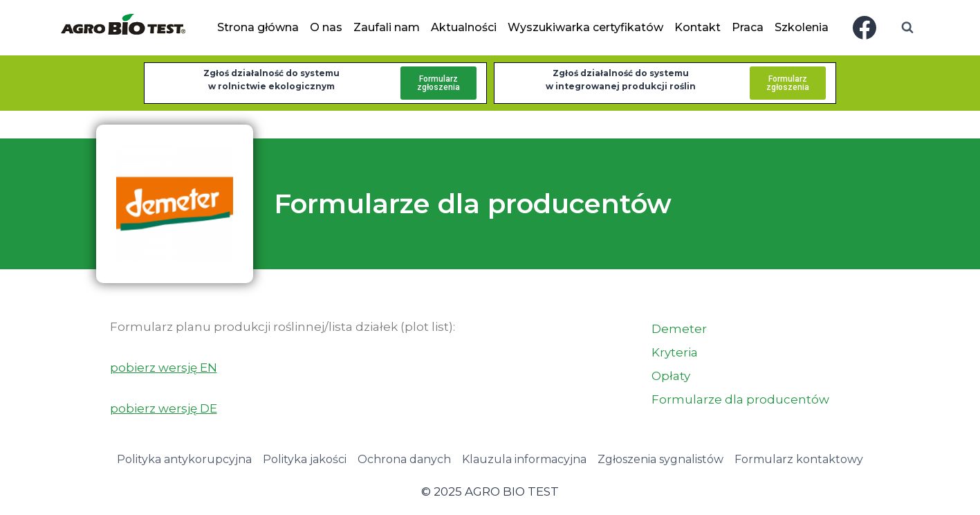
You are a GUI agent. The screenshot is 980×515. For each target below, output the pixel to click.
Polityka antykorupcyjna (184, 459)
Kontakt (697, 27)
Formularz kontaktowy (799, 459)
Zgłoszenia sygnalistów (660, 459)
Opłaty (671, 376)
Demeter (679, 329)
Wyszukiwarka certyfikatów (585, 27)
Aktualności (464, 27)
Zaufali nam (387, 27)
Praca (748, 27)
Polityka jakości (305, 459)
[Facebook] (865, 28)
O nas (326, 27)
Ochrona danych (404, 459)
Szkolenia (802, 27)
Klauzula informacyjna (524, 459)
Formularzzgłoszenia (438, 83)
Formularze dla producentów (740, 399)
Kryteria (675, 352)
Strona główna (258, 27)
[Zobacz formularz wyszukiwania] (907, 28)
